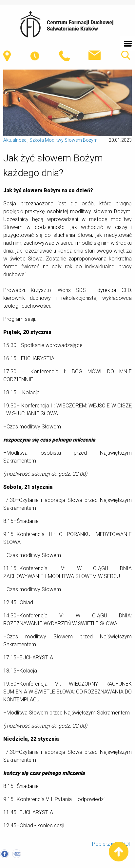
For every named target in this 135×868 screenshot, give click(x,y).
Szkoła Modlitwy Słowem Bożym (64, 140)
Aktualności (15, 140)
